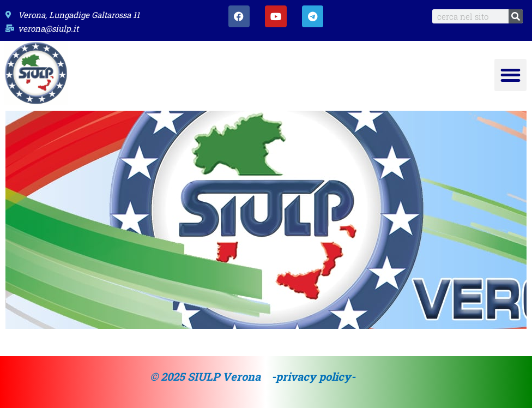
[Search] (516, 16)
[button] (510, 75)
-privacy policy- (313, 376)
